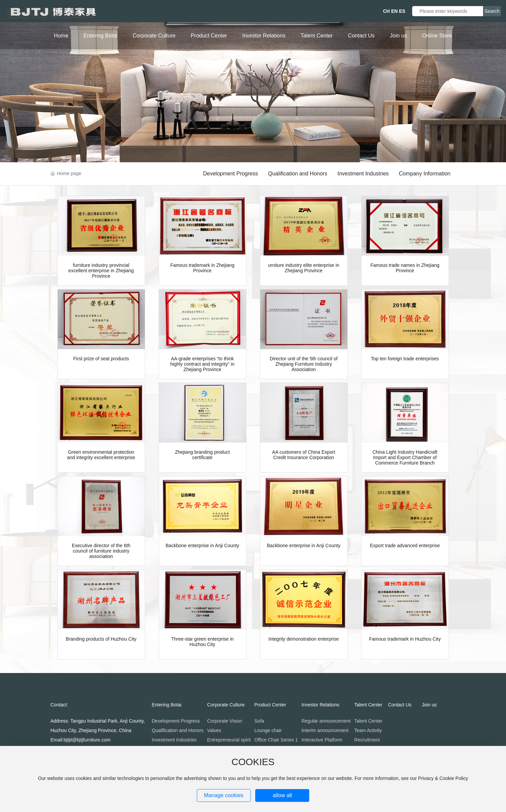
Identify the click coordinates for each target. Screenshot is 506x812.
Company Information (425, 174)
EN (394, 11)
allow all (282, 795)
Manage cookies (224, 795)
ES (402, 11)
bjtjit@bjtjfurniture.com (87, 740)
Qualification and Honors (298, 174)
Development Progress (230, 174)
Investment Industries (363, 174)
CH (387, 11)
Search (492, 11)
